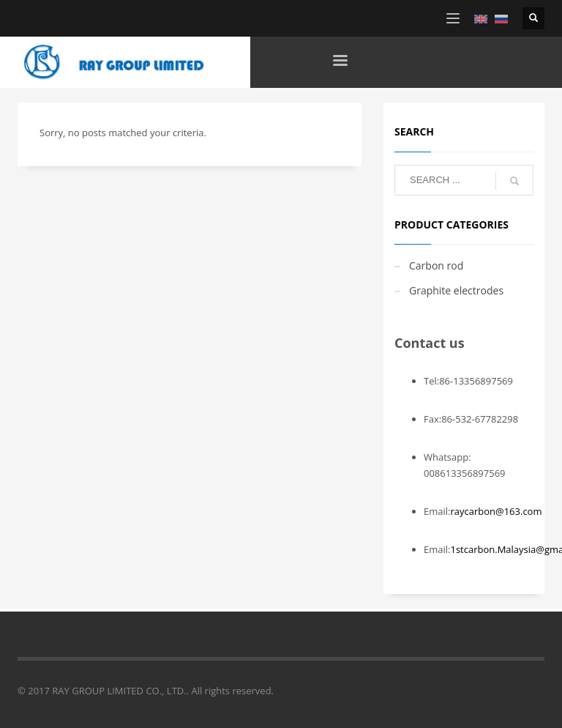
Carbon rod (436, 265)
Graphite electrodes (456, 290)
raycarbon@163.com (496, 511)
